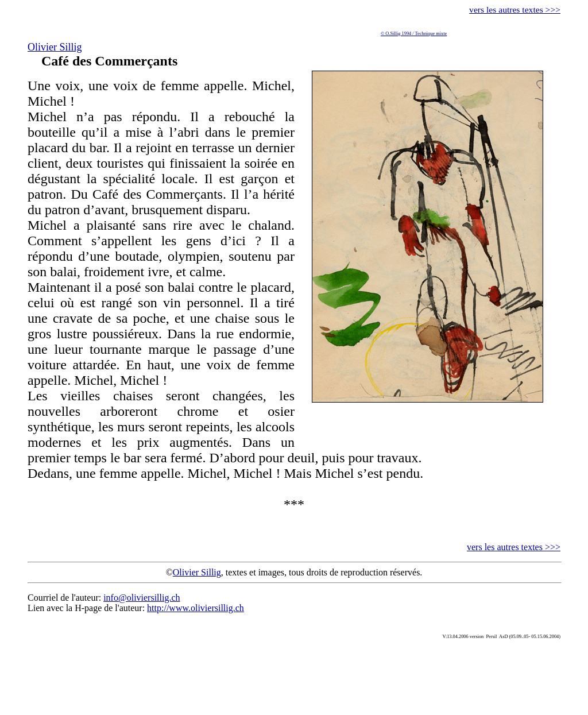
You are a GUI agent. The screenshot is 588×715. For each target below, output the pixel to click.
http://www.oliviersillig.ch (196, 608)
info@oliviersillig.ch (142, 598)
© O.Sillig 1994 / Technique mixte (414, 34)
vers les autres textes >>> (515, 9)
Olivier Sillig (55, 47)
